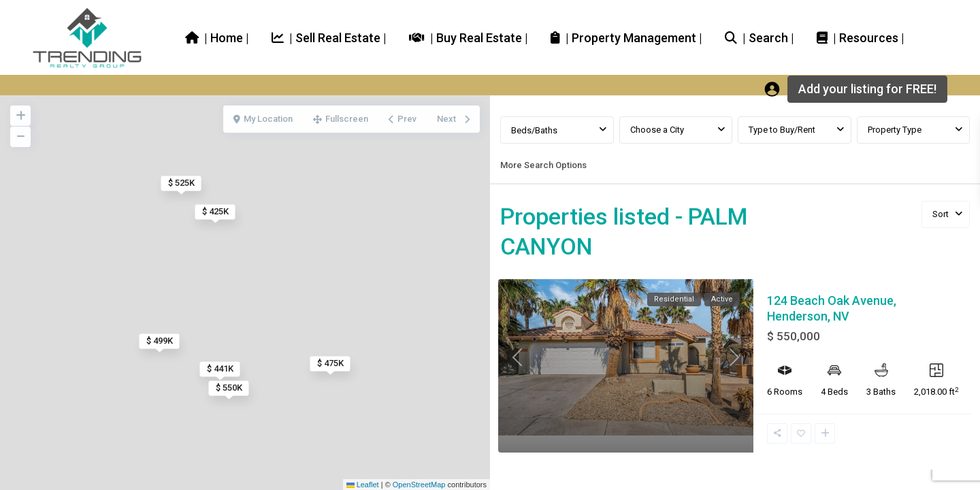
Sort (941, 214)
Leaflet (363, 485)
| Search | (759, 37)
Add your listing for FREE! (867, 89)
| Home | (217, 37)
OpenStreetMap (419, 485)
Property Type (895, 130)
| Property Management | (626, 37)
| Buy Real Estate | (469, 37)
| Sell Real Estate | (329, 37)
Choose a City (657, 130)
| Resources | (861, 37)
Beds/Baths (534, 130)
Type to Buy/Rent (782, 130)
